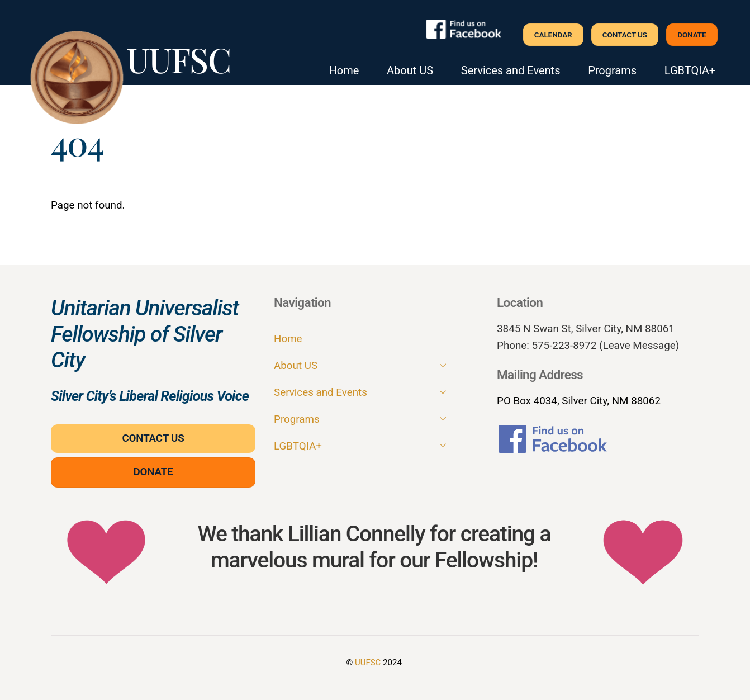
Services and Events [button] (511, 70)
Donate (692, 35)
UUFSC (368, 663)
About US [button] (410, 70)
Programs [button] (612, 70)
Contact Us (625, 35)
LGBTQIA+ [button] (690, 70)
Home (344, 70)
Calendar (553, 35)
